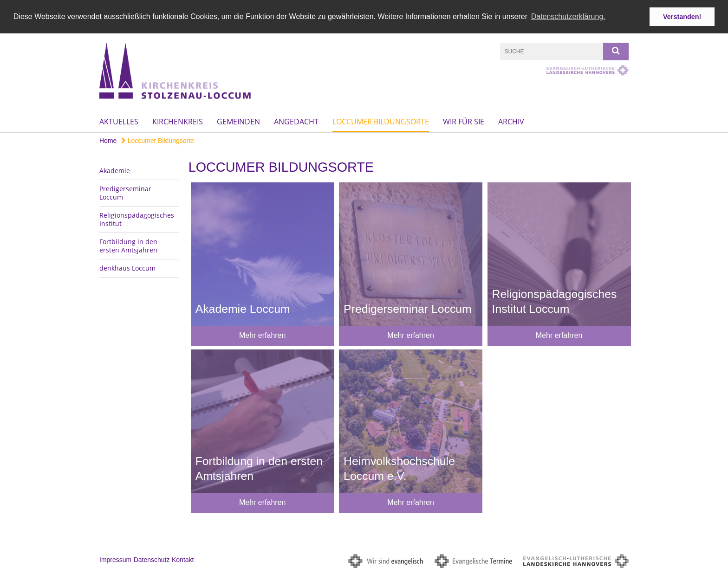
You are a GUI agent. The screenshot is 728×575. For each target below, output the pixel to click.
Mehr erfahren (263, 335)
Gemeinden (238, 121)
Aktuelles (119, 121)
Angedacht (296, 121)
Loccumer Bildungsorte (381, 121)
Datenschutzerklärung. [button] (568, 16)
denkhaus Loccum (127, 268)
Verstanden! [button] (682, 17)
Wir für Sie (464, 121)
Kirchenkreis (178, 121)
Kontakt (183, 560)
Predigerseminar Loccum (125, 192)
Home (108, 140)
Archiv (511, 121)
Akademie (115, 170)
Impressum (115, 560)
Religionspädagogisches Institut (137, 219)
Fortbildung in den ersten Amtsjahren (128, 245)
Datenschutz (152, 560)
